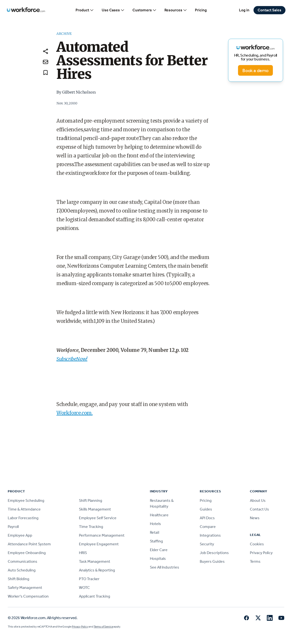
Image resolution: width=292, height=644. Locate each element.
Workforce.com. (74, 413)
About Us (258, 500)
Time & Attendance (24, 509)
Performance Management (102, 535)
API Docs (207, 518)
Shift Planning (91, 500)
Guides (206, 509)
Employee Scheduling (26, 500)
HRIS (83, 553)
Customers (145, 10)
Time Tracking (91, 527)
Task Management (95, 561)
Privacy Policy (261, 553)
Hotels (155, 524)
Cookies (257, 544)
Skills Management (95, 509)
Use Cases (113, 10)
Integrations (210, 535)
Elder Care (159, 550)
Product (85, 10)
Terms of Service (103, 627)
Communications (23, 561)
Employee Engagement (99, 544)
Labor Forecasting (23, 518)
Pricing (201, 10)
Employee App (20, 535)
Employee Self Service (98, 518)
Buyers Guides (212, 561)
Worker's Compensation (28, 596)
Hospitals (158, 559)
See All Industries (165, 567)
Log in (244, 10)
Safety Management (25, 588)
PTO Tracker (89, 579)
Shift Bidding (19, 579)
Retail (154, 532)
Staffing (156, 541)
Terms (255, 561)
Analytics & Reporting (97, 570)
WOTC (84, 588)
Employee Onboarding (27, 553)
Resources (176, 10)
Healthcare (159, 515)
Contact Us (259, 509)
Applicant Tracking (95, 596)
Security (207, 544)
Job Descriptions (214, 553)
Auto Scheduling (22, 570)
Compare (208, 527)
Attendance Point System (29, 544)
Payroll (13, 527)
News (255, 518)
